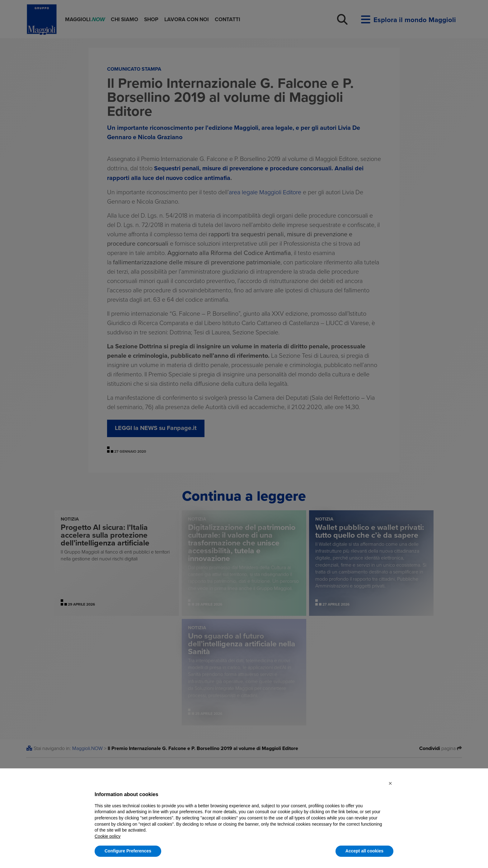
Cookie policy (108, 836)
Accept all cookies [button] (364, 851)
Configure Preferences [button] (128, 851)
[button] (390, 783)
